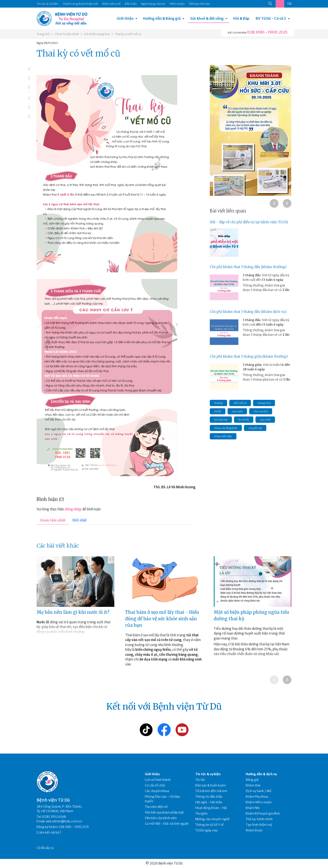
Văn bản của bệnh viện (161, 818)
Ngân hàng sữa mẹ (153, 4)
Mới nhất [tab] (80, 520)
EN (289, 4)
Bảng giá (252, 780)
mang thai (264, 403)
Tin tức (200, 780)
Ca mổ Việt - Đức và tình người (167, 824)
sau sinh (237, 411)
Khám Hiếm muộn (259, 802)
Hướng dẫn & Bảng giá (162, 18)
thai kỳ (218, 403)
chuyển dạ (255, 428)
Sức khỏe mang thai (97, 34)
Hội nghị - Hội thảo (209, 802)
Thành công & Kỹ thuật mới (80, 4)
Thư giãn (201, 813)
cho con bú (261, 411)
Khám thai (253, 785)
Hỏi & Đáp (241, 18)
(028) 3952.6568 (54, 817)
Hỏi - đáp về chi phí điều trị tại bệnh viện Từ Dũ (249, 222)
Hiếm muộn (177, 4)
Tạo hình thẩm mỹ (259, 825)
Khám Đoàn (254, 830)
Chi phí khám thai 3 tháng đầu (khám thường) (248, 267)
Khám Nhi (253, 808)
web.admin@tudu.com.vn (64, 821)
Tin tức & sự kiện (208, 774)
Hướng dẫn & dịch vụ (261, 774)
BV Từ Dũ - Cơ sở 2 (271, 18)
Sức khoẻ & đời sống (207, 18)
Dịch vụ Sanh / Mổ (259, 791)
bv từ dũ (244, 420)
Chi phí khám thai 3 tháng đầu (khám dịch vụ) (248, 312)
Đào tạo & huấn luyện (211, 785)
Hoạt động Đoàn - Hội (211, 808)
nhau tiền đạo (223, 436)
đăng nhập (73, 509)
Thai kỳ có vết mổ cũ (128, 34)
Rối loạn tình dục (200, 4)
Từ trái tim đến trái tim (211, 791)
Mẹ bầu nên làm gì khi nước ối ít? (73, 612)
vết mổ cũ (240, 403)
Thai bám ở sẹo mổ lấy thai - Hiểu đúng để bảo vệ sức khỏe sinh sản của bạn (162, 619)
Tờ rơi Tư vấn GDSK (67, 34)
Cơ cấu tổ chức (155, 785)
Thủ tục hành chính (259, 819)
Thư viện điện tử (156, 807)
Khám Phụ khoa (257, 797)
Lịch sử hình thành (158, 780)
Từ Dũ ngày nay (206, 830)
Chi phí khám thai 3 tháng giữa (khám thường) (249, 356)
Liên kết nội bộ (49, 833)
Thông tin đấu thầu (209, 797)
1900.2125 (278, 32)
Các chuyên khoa (157, 791)
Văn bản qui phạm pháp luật (164, 812)
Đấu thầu (131, 4)
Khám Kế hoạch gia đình (263, 813)
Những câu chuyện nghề (212, 819)
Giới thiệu (125, 18)
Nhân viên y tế (111, 4)
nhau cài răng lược (226, 428)
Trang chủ (43, 34)
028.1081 (256, 32)
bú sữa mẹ (221, 420)
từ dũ (218, 411)
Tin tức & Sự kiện (47, 4)
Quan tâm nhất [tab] (53, 520)
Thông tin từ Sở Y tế (209, 825)
